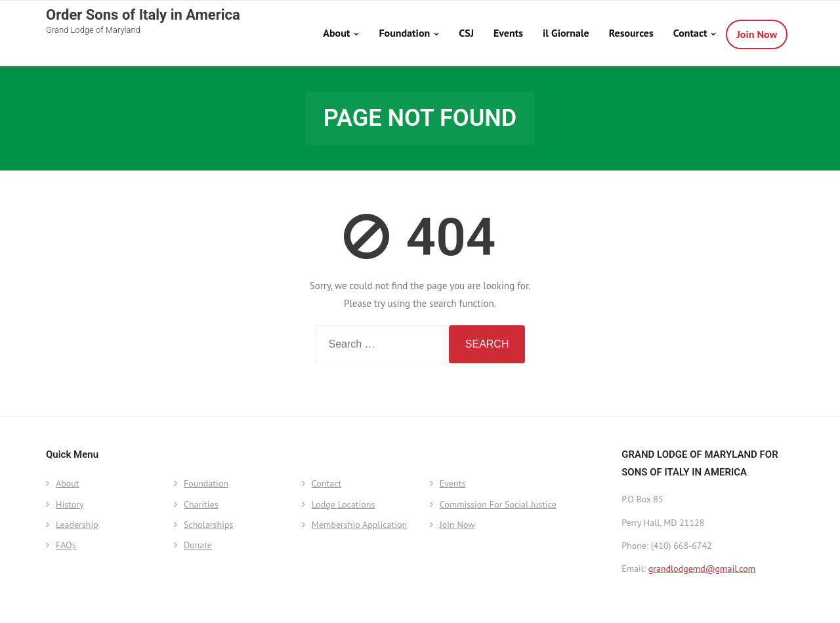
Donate (198, 545)
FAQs (66, 545)
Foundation (206, 483)
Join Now (457, 525)
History (70, 504)
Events (453, 483)
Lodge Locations (344, 504)
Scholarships (208, 525)
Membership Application (359, 525)
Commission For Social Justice (498, 504)
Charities (201, 504)
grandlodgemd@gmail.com (702, 569)
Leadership (77, 525)
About (68, 483)
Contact (326, 483)
